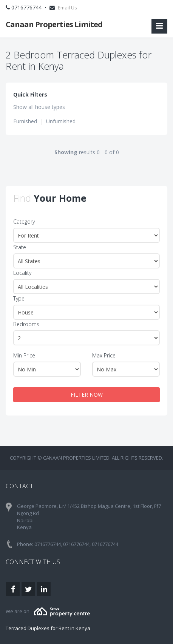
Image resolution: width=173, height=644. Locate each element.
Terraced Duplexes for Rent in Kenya (48, 628)
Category (24, 222)
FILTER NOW (87, 395)
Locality (22, 273)
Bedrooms (26, 324)
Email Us (67, 8)
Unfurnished (61, 121)
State (20, 247)
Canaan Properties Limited (54, 24)
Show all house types (39, 107)
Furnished (25, 121)
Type (19, 298)
